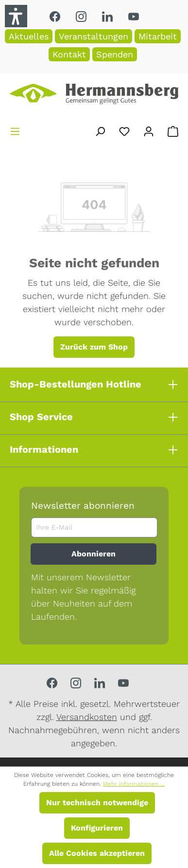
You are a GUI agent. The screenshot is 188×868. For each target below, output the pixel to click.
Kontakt (69, 54)
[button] (16, 16)
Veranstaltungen (94, 36)
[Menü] (15, 130)
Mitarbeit (158, 36)
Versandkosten (87, 717)
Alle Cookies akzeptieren (97, 853)
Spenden (115, 54)
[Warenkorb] (173, 130)
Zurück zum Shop (94, 347)
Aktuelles (29, 36)
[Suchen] (100, 130)
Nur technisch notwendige (97, 803)
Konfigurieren (97, 828)
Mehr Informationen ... (134, 784)
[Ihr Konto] (149, 130)
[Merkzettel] (124, 130)
